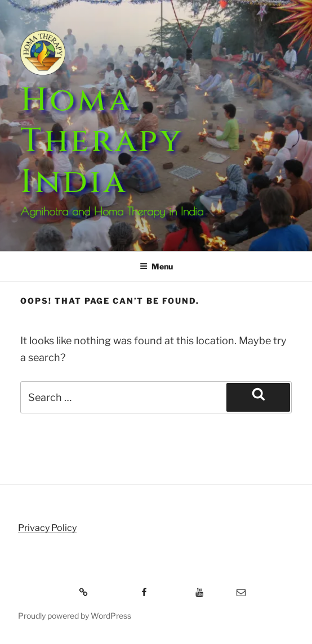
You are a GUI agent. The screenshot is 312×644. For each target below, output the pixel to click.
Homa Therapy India (102, 141)
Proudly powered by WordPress (75, 616)
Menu (156, 266)
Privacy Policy (47, 528)
